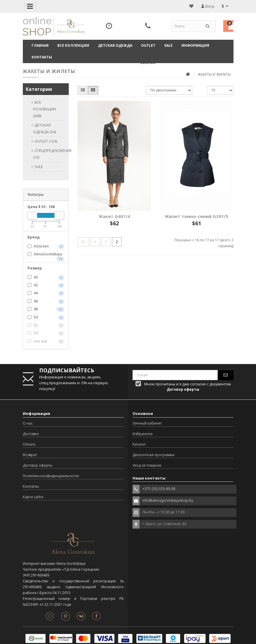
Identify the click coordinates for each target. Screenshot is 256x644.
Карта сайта (33, 497)
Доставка (31, 434)
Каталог (139, 444)
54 (46, 333)
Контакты (42, 57)
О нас (28, 423)
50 (46, 317)
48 (46, 309)
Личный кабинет (147, 423)
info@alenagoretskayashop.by (168, 500)
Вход (207, 6)
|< (83, 242)
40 (46, 277)
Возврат (30, 455)
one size (46, 341)
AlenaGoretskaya (46, 255)
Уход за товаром (147, 465)
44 (46, 293)
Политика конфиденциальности (51, 476)
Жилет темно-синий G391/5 (196, 216)
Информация (195, 45)
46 (46, 301)
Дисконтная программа (153, 455)
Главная (40, 45)
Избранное (143, 434)
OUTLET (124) (46, 141)
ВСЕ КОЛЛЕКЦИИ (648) (44, 109)
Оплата (29, 444)
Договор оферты (38, 465)
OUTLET (148, 45)
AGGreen (46, 246)
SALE (168, 45)
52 (46, 325)
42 (46, 285)
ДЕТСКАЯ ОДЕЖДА (115, 45)
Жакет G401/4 (114, 216)
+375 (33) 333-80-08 (159, 489)
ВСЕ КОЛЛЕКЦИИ (73, 45)
